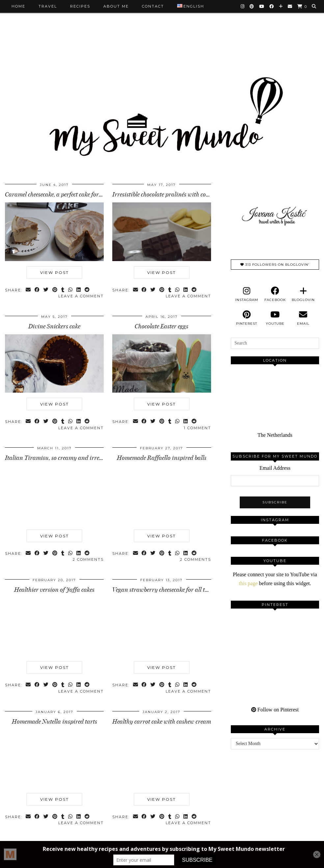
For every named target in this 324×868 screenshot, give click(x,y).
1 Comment (197, 428)
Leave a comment (81, 296)
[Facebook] (272, 6)
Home (18, 6)
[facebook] (275, 294)
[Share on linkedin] (79, 290)
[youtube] (275, 318)
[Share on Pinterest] (55, 290)
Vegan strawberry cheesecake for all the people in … (176, 590)
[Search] (314, 6)
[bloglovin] (303, 294)
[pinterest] (247, 318)
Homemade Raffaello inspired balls (162, 458)
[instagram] (247, 294)
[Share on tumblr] (63, 290)
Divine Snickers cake (54, 326)
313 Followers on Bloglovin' (275, 265)
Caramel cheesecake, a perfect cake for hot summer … (70, 195)
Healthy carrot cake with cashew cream (162, 722)
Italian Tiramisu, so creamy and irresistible (61, 458)
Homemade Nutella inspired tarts (54, 722)
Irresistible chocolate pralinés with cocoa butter (172, 195)
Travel (48, 6)
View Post (54, 272)
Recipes (80, 6)
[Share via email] (28, 290)
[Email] (290, 6)
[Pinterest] (252, 6)
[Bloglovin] (281, 6)
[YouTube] (262, 6)
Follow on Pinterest (275, 710)
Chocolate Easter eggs (162, 326)
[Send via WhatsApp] (71, 290)
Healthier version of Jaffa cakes (54, 590)
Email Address (275, 468)
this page (248, 583)
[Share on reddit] (87, 290)
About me (116, 6)
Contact (153, 6)
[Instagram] (243, 6)
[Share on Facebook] (37, 290)
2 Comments (88, 559)
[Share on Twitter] (46, 290)
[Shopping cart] (302, 6)
